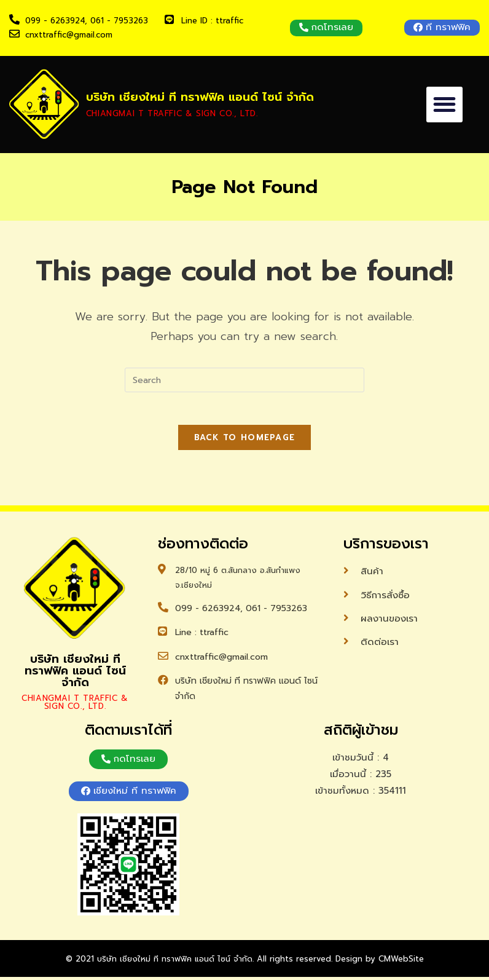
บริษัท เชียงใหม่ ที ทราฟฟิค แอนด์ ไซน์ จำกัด (196, 97)
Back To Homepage (245, 442)
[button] (326, 28)
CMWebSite (401, 962)
